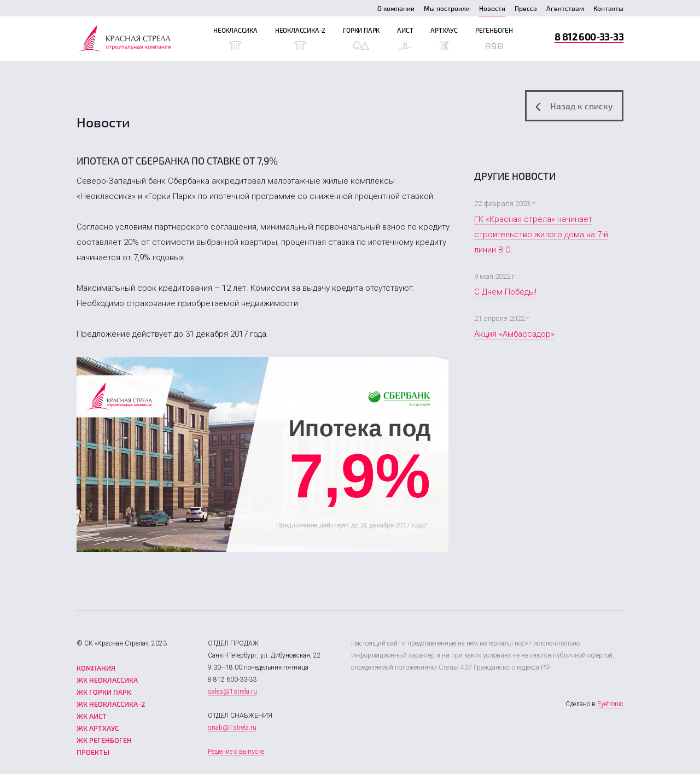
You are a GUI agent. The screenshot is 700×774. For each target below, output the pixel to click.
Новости (492, 8)
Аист (405, 38)
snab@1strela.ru (232, 728)
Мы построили (447, 8)
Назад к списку (574, 106)
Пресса (526, 8)
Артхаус (444, 38)
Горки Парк (361, 38)
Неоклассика (235, 38)
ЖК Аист (92, 716)
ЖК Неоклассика (107, 680)
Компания (96, 668)
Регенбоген (494, 38)
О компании (396, 8)
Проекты (93, 752)
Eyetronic (610, 704)
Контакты (608, 8)
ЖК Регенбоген (104, 740)
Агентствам (565, 8)
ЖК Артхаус (98, 728)
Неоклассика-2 (300, 38)
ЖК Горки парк (104, 692)
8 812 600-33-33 (589, 36)
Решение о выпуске (236, 752)
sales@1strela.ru (232, 691)
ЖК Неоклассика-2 (111, 704)
